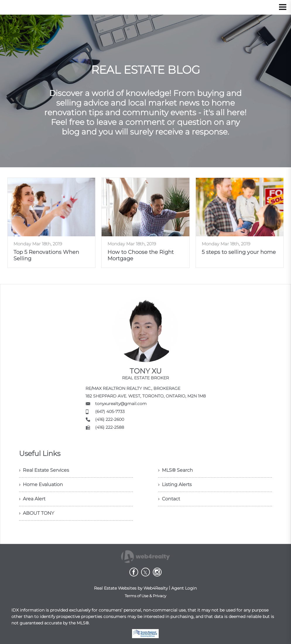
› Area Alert (32, 499)
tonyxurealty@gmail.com (121, 404)
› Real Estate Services (44, 470)
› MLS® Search (176, 470)
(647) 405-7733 (110, 411)
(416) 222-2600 (110, 419)
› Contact (169, 499)
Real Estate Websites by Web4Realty (131, 588)
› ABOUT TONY (37, 513)
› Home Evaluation (41, 484)
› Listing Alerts (175, 484)
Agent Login (184, 588)
